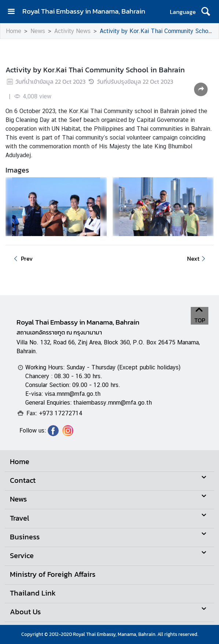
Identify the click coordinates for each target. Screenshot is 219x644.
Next (197, 258)
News (38, 31)
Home (14, 31)
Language (183, 12)
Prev (22, 258)
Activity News (72, 31)
